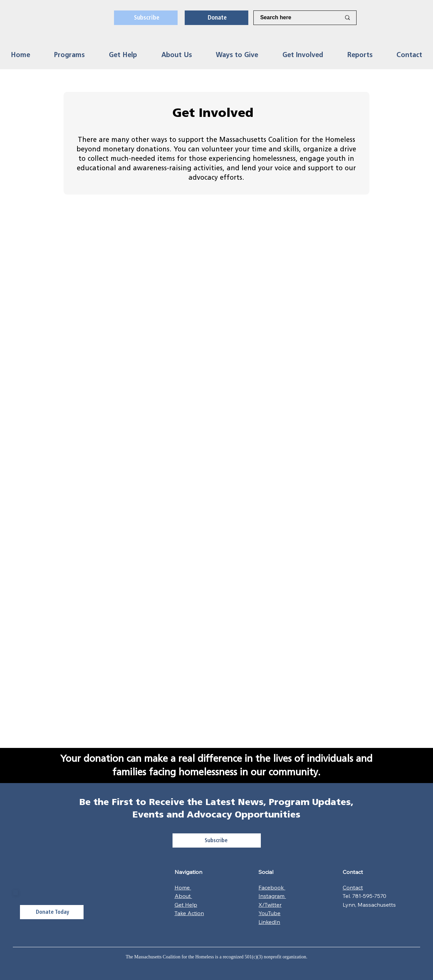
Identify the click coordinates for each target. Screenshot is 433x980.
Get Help (186, 905)
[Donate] (216, 18)
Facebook (272, 887)
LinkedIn (269, 922)
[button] (70, 55)
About (183, 896)
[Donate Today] (52, 912)
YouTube (269, 913)
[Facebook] (380, 18)
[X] (392, 18)
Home (183, 887)
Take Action (189, 913)
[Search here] (295, 18)
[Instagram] (369, 18)
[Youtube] (416, 18)
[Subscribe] (146, 18)
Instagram (272, 896)
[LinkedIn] (404, 18)
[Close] (16, 893)
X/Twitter (270, 905)
